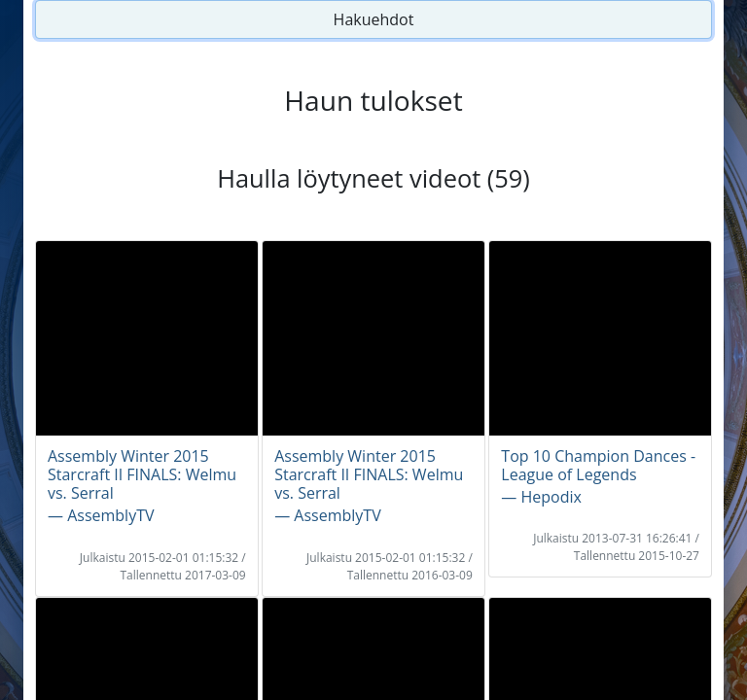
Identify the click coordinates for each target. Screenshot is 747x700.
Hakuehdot (374, 19)
